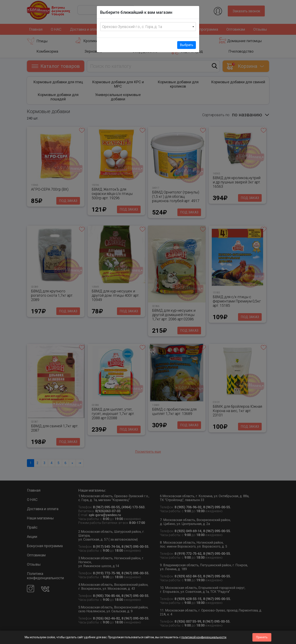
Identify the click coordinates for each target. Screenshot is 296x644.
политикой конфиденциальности (204, 637)
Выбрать (187, 45)
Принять (262, 637)
